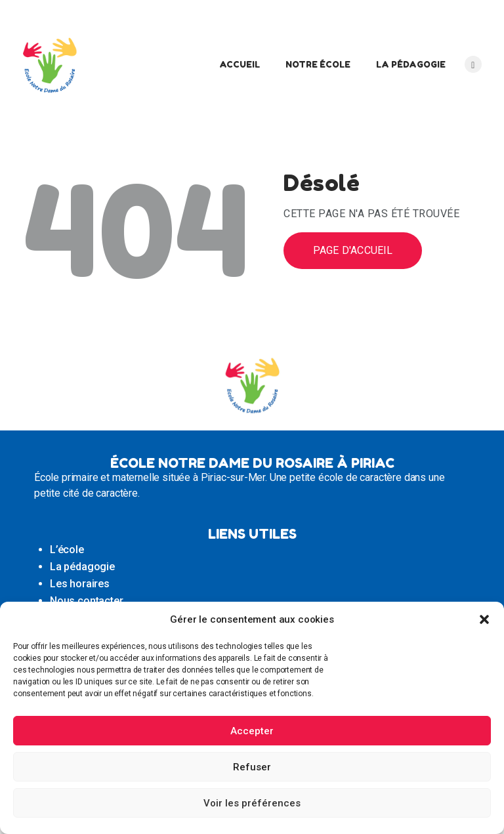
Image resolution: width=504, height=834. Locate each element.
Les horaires (80, 584)
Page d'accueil (353, 250)
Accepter (252, 731)
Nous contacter (87, 601)
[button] (484, 619)
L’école (67, 550)
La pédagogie (82, 567)
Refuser (252, 767)
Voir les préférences (252, 803)
